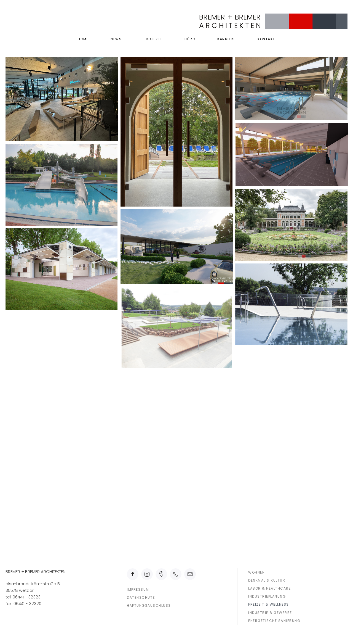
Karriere (226, 39)
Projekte (153, 39)
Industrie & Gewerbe (270, 613)
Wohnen (256, 572)
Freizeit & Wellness (269, 604)
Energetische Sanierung (274, 621)
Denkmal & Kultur (267, 580)
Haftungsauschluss (149, 605)
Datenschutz (141, 597)
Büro (190, 39)
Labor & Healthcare (269, 588)
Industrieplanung (267, 596)
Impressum (138, 589)
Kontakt (266, 39)
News (116, 39)
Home (83, 39)
